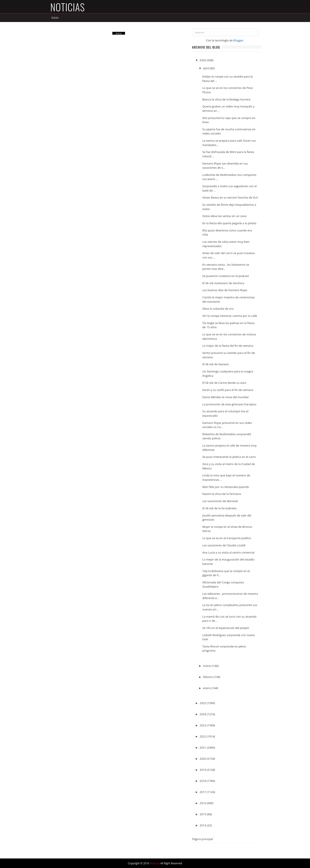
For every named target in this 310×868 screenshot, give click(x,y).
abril (206, 68)
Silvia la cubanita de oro (218, 309)
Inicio (55, 18)
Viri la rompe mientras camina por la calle (230, 316)
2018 (203, 781)
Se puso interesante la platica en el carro (229, 457)
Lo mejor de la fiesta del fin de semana (228, 346)
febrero (208, 677)
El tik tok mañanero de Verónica (223, 283)
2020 (203, 759)
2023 (203, 725)
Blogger (238, 40)
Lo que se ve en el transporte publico (227, 538)
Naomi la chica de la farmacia (222, 494)
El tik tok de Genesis (215, 364)
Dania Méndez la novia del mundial (225, 397)
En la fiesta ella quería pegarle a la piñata (229, 223)
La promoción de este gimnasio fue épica (229, 404)
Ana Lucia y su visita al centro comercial (228, 552)
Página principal (202, 839)
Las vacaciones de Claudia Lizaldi (224, 545)
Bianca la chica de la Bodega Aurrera (226, 99)
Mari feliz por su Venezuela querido (226, 487)
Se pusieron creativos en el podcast (225, 276)
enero (207, 688)
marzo (208, 666)
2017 (203, 792)
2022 (203, 736)
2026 (203, 60)
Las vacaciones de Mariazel (220, 501)
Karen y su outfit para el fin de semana (228, 390)
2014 (203, 825)
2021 (203, 747)
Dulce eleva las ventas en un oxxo (224, 216)
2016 (203, 803)
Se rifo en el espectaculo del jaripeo (226, 628)
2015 (203, 814)
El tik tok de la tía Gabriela (219, 508)
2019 (203, 770)
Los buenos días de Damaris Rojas (225, 290)
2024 (203, 714)
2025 (203, 703)
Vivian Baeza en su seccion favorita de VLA (230, 198)
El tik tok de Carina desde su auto (224, 383)
